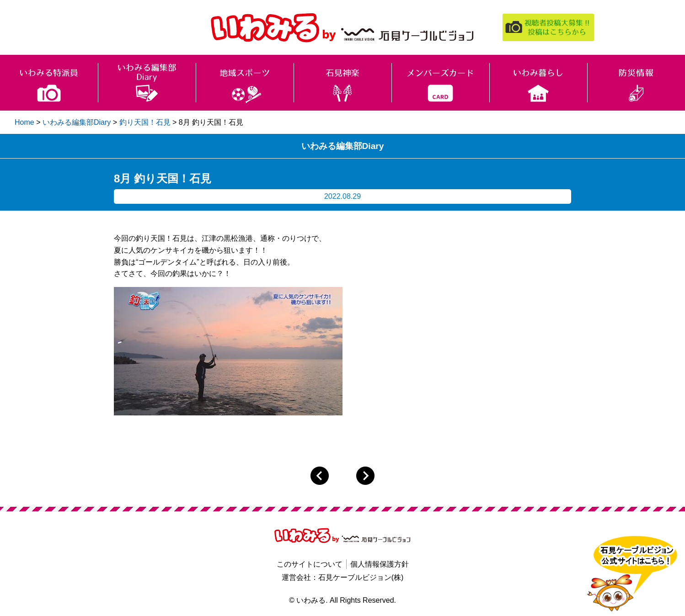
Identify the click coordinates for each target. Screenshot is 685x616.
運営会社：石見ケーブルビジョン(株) (343, 577)
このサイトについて (310, 564)
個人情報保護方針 (380, 564)
